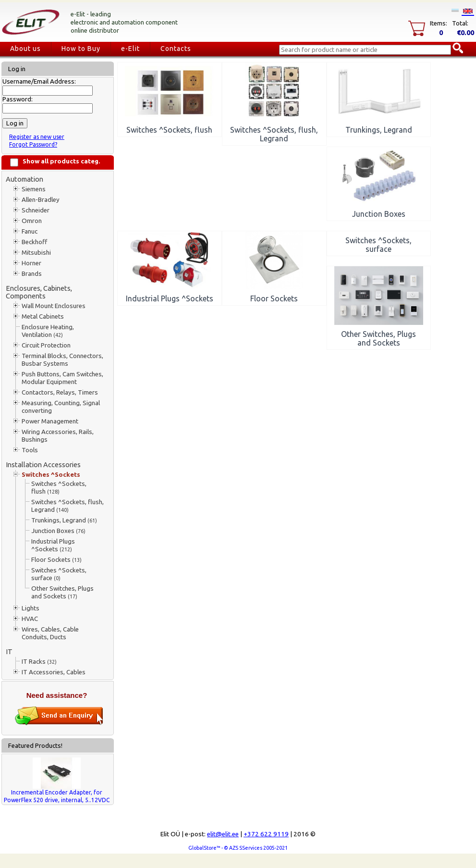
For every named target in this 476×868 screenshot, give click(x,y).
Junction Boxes (58, 531)
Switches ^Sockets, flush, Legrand (67, 506)
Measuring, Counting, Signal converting (61, 407)
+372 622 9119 (266, 834)
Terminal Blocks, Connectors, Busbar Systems (62, 360)
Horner (31, 263)
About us (25, 49)
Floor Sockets (56, 560)
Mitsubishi (36, 253)
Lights (31, 608)
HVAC (30, 619)
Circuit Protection (46, 345)
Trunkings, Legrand (64, 520)
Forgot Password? (33, 144)
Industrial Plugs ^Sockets (53, 545)
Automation (24, 179)
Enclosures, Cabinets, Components (39, 292)
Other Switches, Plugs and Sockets (62, 592)
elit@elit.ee (223, 834)
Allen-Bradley (41, 200)
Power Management (50, 421)
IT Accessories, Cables (54, 672)
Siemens (34, 189)
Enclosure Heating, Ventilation (48, 331)
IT (9, 651)
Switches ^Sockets (51, 475)
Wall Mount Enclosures (54, 306)
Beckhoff (34, 242)
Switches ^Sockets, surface (59, 574)
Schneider (36, 210)
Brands (32, 274)
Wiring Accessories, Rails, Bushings (58, 436)
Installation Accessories (43, 465)
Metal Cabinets (43, 316)
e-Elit (130, 49)
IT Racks (39, 662)
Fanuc (30, 231)
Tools (30, 450)
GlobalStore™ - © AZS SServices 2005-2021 (238, 848)
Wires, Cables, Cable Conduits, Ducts (50, 633)
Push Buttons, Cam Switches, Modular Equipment (62, 378)
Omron (32, 221)
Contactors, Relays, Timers (60, 392)
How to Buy (81, 49)
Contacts (176, 49)
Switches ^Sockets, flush (59, 488)
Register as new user (37, 137)
